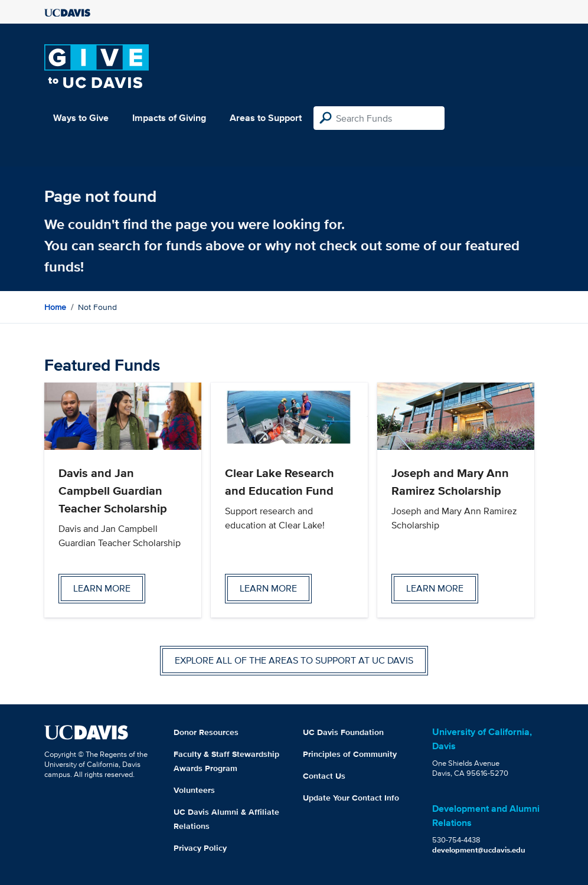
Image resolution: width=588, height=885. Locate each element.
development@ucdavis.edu (479, 850)
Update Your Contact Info (351, 798)
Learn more (102, 588)
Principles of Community (350, 754)
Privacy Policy (200, 848)
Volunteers (194, 790)
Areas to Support (266, 118)
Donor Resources (206, 732)
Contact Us (324, 776)
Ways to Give (81, 118)
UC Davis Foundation (343, 732)
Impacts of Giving (169, 118)
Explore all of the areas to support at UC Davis (294, 660)
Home (55, 307)
